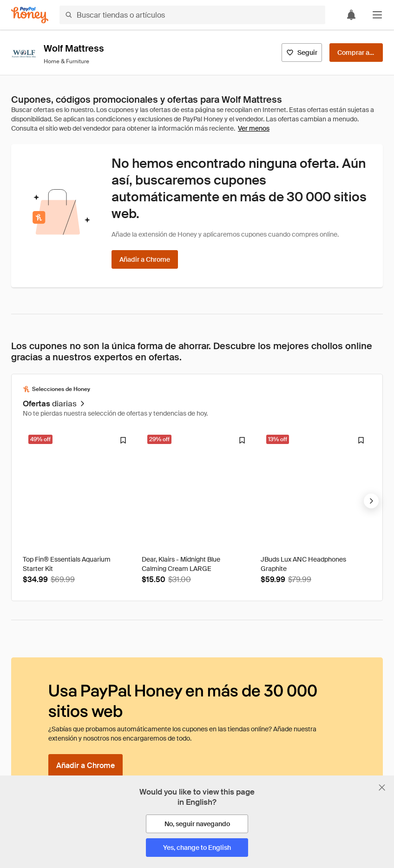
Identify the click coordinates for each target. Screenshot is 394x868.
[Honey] (30, 15)
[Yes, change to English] (197, 848)
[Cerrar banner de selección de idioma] (382, 788)
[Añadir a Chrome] (145, 259)
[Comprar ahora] (356, 53)
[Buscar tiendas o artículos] (192, 15)
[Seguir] (302, 53)
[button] (377, 15)
